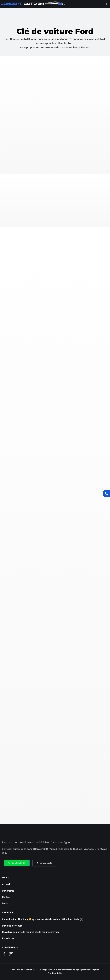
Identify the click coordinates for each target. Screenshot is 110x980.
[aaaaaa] (33, 3)
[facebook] (4, 954)
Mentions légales (91, 970)
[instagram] (11, 954)
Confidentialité (55, 973)
